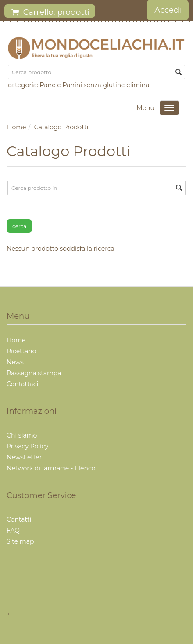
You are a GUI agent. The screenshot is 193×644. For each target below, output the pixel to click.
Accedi (168, 10)
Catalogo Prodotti (61, 127)
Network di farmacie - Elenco (51, 468)
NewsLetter (24, 457)
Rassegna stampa (34, 373)
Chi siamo (22, 435)
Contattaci (22, 384)
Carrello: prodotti (50, 12)
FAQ (13, 530)
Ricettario (21, 351)
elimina (138, 85)
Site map (20, 541)
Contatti (19, 519)
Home (16, 127)
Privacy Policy (27, 446)
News (15, 362)
